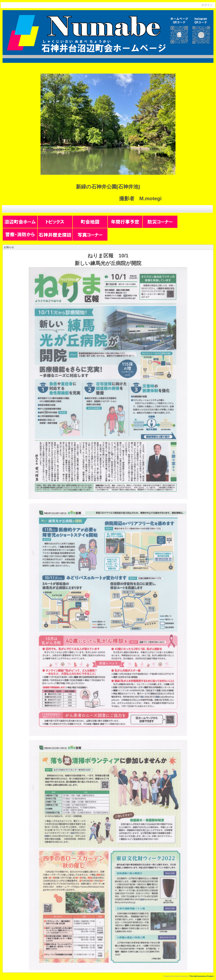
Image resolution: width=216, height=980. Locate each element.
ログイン (207, 5)
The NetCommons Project (201, 976)
